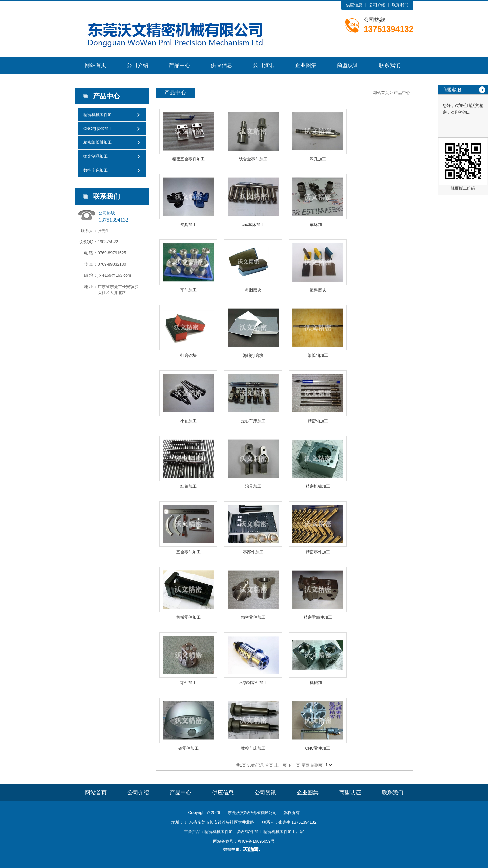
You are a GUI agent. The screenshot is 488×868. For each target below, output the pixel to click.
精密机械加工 (318, 486)
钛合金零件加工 (253, 159)
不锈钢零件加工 (253, 683)
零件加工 (188, 683)
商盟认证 (348, 65)
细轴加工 (188, 486)
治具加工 (253, 486)
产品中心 (180, 65)
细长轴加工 (318, 355)
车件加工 (188, 290)
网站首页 (96, 65)
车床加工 (318, 225)
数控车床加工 (96, 170)
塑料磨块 (318, 290)
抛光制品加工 (96, 156)
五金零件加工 (188, 552)
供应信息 (354, 5)
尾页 (305, 765)
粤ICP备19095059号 (256, 841)
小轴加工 (188, 421)
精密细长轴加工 (98, 142)
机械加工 (318, 683)
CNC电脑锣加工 (98, 129)
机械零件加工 (188, 617)
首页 (269, 765)
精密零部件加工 (318, 617)
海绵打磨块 (253, 355)
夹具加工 (188, 225)
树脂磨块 (253, 290)
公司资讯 (264, 65)
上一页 (281, 765)
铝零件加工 (188, 748)
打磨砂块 (188, 355)
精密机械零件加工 (100, 115)
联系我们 (400, 5)
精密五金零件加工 (188, 159)
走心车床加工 (253, 421)
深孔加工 (318, 159)
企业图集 (306, 65)
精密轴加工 (318, 421)
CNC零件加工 (318, 748)
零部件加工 (253, 552)
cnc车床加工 (253, 225)
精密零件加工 (318, 552)
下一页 (294, 765)
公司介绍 (377, 5)
